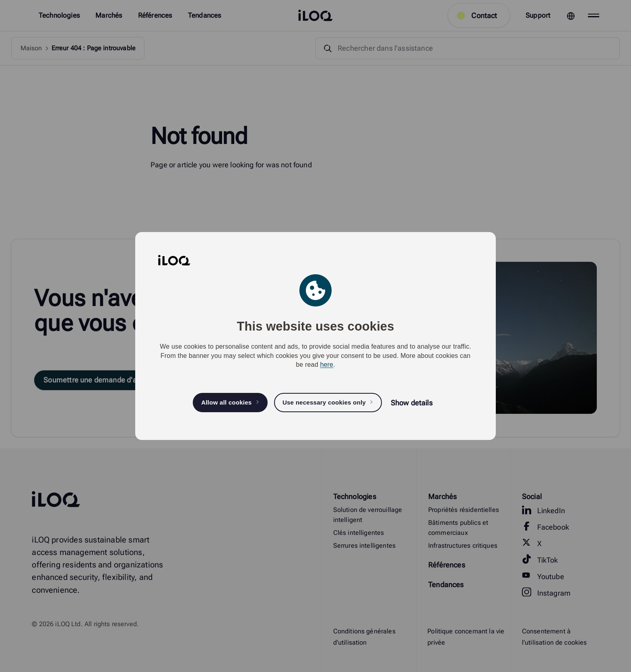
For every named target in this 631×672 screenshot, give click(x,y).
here (327, 365)
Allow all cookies (226, 402)
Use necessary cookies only (324, 402)
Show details (412, 403)
